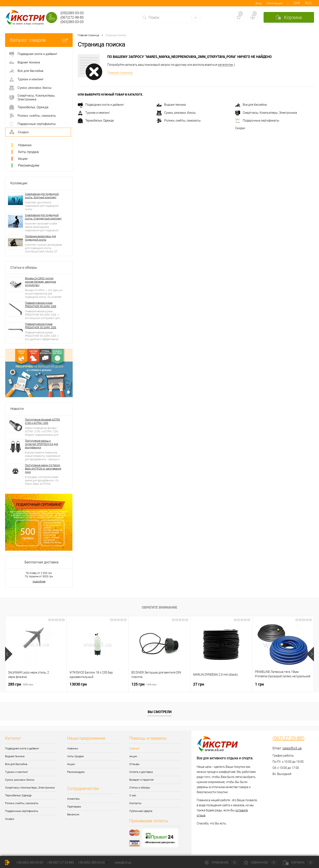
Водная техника (171, 105)
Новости (17, 409)
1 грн (259, 684)
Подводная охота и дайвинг (101, 105)
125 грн (144, 684)
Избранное (260, 863)
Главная (134, 748)
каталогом (225, 65)
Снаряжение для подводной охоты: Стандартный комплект (43, 217)
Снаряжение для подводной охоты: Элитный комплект (42, 196)
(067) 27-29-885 (288, 738)
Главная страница (120, 73)
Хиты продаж (28, 152)
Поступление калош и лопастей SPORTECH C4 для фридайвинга (42, 444)
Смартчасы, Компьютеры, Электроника (266, 113)
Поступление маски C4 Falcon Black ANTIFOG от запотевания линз (43, 469)
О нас (133, 795)
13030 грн (78, 684)
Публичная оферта (141, 811)
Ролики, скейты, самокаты (179, 120)
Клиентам (73, 799)
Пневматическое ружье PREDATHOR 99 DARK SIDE (41, 305)
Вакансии (73, 814)
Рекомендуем (29, 165)
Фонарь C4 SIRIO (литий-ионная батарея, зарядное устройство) (40, 282)
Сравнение (221, 863)
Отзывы (134, 764)
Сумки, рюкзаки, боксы (176, 113)
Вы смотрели (160, 712)
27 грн (199, 684)
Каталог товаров (39, 40)
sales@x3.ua (292, 748)
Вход (259, 3)
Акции (23, 159)
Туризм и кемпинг (94, 113)
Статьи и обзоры (24, 268)
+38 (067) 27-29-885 (61, 863)
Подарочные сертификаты (257, 120)
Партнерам (74, 807)
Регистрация (275, 3)
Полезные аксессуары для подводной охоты (40, 238)
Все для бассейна (251, 105)
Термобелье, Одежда (96, 120)
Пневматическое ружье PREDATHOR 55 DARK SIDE (41, 326)
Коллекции (19, 183)
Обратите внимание (159, 607)
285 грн (21, 684)
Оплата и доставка (141, 772)
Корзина (299, 863)
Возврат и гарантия (141, 780)
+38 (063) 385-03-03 (30, 863)
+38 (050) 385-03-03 (91, 863)
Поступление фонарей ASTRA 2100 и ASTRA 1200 (42, 421)
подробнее (39, 582)
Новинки (25, 145)
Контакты (135, 803)
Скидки (240, 128)
